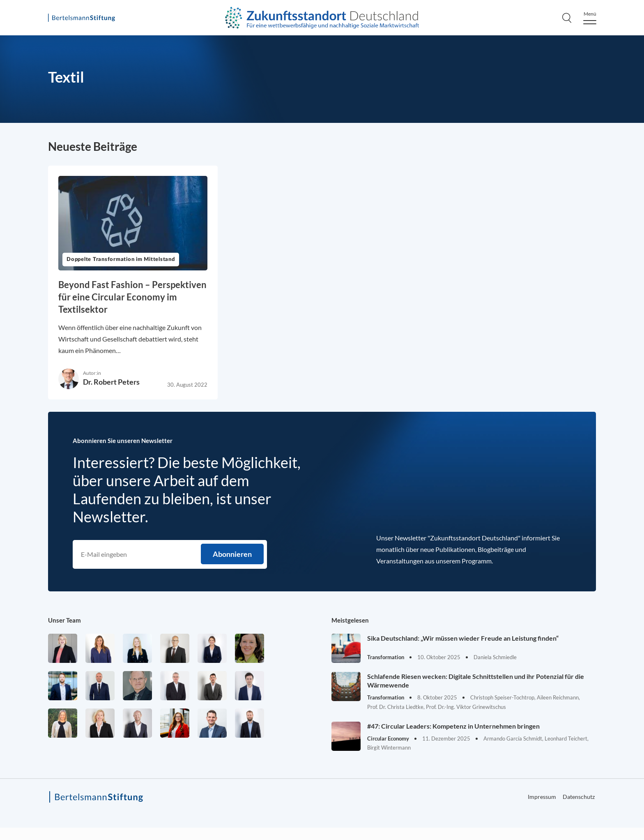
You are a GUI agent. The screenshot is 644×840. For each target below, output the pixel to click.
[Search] (567, 18)
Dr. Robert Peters (111, 382)
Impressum (542, 797)
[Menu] (590, 18)
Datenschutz (579, 797)
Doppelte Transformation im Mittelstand (121, 260)
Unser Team (64, 620)
